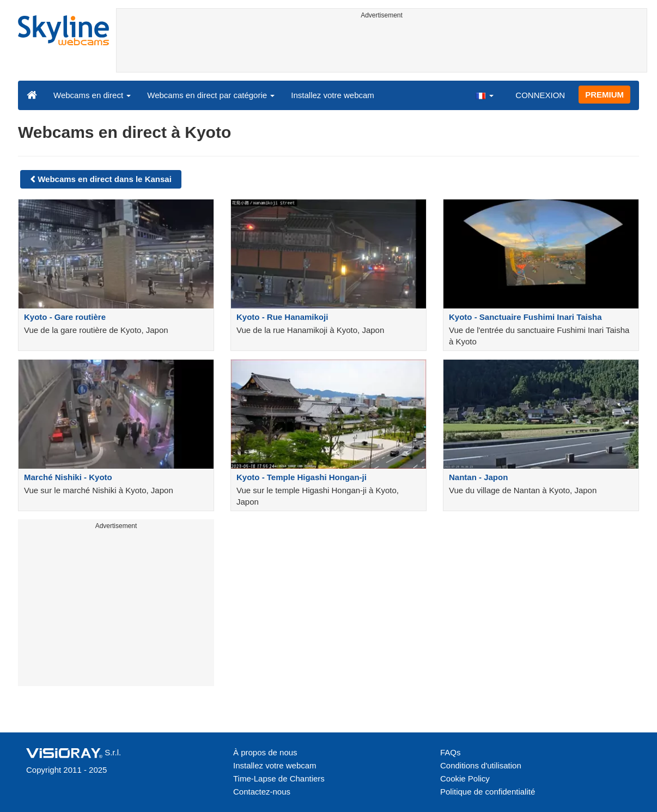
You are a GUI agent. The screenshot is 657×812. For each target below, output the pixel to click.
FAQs (451, 752)
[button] (484, 95)
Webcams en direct (92, 95)
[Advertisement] (382, 47)
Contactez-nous (262, 792)
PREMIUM (604, 95)
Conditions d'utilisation (481, 765)
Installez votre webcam (333, 95)
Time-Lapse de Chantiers (279, 778)
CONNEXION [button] (540, 95)
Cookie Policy (465, 778)
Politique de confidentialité (488, 792)
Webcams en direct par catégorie (211, 95)
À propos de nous (265, 752)
